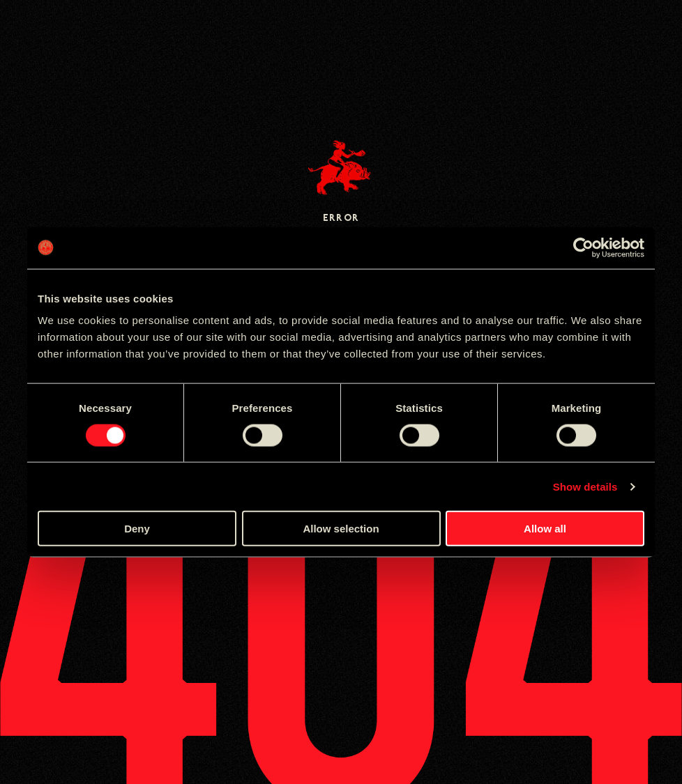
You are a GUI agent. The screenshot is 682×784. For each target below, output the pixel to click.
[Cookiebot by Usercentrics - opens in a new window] (583, 247)
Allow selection (341, 529)
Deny (137, 529)
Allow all (545, 529)
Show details (585, 486)
